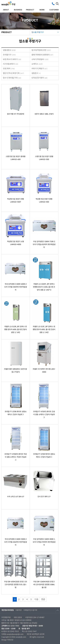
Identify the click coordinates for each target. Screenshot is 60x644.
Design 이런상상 (7, 640)
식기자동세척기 (11, 64)
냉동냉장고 (9, 50)
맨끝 (43, 599)
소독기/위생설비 (40, 59)
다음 (36, 599)
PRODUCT (30, 10)
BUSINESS (18, 10)
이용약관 (19, 610)
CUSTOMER (54, 10)
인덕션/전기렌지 (39, 78)
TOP (58, 610)
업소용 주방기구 (45, 31)
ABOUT (6, 10)
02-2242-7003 (14, 626)
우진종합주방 (8, 3)
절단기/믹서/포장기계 (13, 73)
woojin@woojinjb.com (15, 634)
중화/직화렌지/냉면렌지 (42, 55)
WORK (42, 10)
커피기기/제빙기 (39, 69)
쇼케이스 (37, 64)
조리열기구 (9, 55)
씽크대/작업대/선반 (41, 50)
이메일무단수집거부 (30, 610)
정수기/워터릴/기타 (12, 78)
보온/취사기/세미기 (12, 59)
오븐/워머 (9, 69)
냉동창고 (36, 73)
